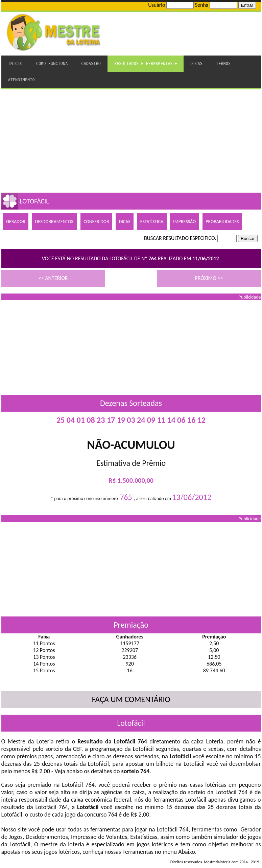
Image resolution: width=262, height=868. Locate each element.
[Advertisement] (131, 140)
